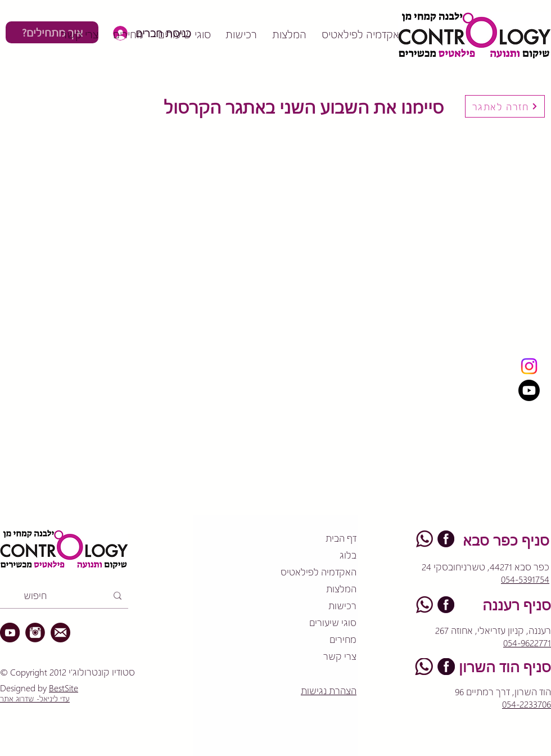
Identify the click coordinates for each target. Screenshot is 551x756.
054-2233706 (527, 704)
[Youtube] (529, 390)
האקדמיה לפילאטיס (319, 572)
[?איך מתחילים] (52, 32)
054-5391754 (525, 579)
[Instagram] (529, 366)
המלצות (341, 589)
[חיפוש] (65, 596)
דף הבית (341, 538)
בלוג (348, 555)
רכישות (342, 606)
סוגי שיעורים (333, 622)
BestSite (64, 688)
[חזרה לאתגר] (505, 106)
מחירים (343, 639)
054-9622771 (527, 643)
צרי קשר (340, 656)
